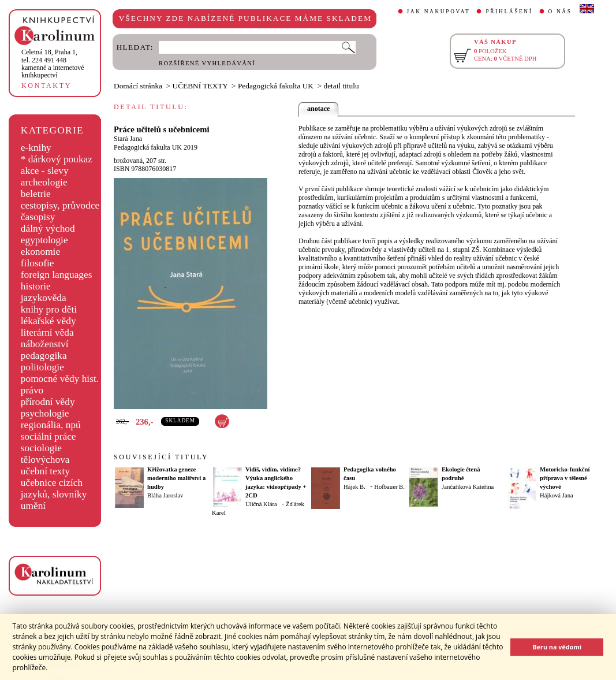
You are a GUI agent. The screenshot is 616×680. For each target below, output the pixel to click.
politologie (42, 367)
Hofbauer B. (389, 487)
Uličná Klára (261, 504)
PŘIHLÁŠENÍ (509, 12)
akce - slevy (45, 171)
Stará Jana (128, 139)
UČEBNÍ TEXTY (200, 86)
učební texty (45, 471)
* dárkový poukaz (57, 159)
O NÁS (560, 12)
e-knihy (36, 148)
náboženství (45, 344)
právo (32, 390)
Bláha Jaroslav (165, 495)
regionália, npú (51, 425)
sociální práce (48, 436)
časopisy (38, 217)
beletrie (36, 194)
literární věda (47, 332)
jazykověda (44, 298)
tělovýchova (45, 460)
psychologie (45, 413)
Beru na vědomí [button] (557, 647)
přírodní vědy (48, 402)
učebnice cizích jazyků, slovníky (54, 488)
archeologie (44, 182)
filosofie (38, 263)
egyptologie (44, 240)
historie (36, 286)
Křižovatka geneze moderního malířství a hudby (176, 478)
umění (33, 506)
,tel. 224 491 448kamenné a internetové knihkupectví (53, 64)
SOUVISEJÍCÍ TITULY (161, 457)
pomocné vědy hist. (60, 379)
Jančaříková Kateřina (468, 487)
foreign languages (57, 275)
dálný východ (48, 228)
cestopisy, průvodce (60, 205)
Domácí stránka (138, 86)
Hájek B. (354, 487)
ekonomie (40, 252)
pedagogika (44, 356)
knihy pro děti (49, 309)
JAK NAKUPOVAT (439, 12)
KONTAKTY (46, 86)
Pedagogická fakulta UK (276, 86)
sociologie (41, 448)
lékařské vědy (48, 321)
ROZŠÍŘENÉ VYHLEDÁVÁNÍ (207, 63)
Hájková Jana (557, 495)
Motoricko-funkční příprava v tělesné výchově (565, 478)
